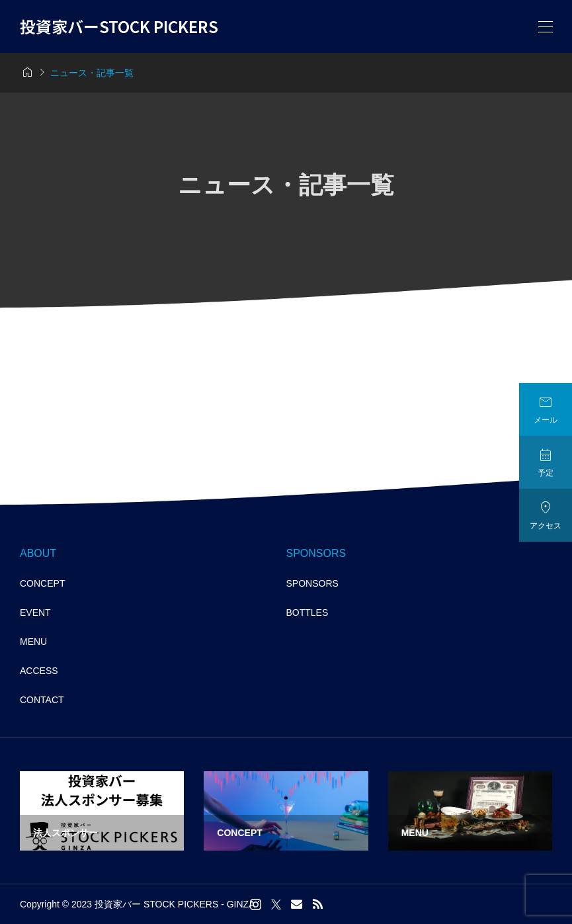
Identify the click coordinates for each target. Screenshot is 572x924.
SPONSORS (312, 583)
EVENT (35, 612)
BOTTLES (307, 612)
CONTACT (42, 700)
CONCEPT (42, 583)
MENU (33, 642)
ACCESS (39, 671)
